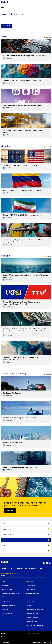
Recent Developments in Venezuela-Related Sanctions (23, 190)
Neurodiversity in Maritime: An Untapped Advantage (22, 80)
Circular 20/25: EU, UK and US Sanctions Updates (21, 165)
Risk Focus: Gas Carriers (12, 393)
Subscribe (10, 510)
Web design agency (38, 642)
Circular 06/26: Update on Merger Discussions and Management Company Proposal (21, 303)
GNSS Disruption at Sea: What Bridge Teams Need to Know (24, 56)
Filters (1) (6, 26)
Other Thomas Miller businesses (10, 573)
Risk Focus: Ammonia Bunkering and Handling (20, 467)
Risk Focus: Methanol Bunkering (15, 442)
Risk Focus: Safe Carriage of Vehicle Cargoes (19, 418)
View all (48, 37)
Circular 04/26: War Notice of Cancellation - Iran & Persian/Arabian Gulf (21, 359)
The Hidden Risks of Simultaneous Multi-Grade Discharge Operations (24, 131)
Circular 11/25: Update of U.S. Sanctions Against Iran (22, 215)
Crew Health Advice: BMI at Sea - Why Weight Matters (22, 105)
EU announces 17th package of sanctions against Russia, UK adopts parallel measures (25, 241)
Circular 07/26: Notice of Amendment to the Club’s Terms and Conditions (25, 276)
